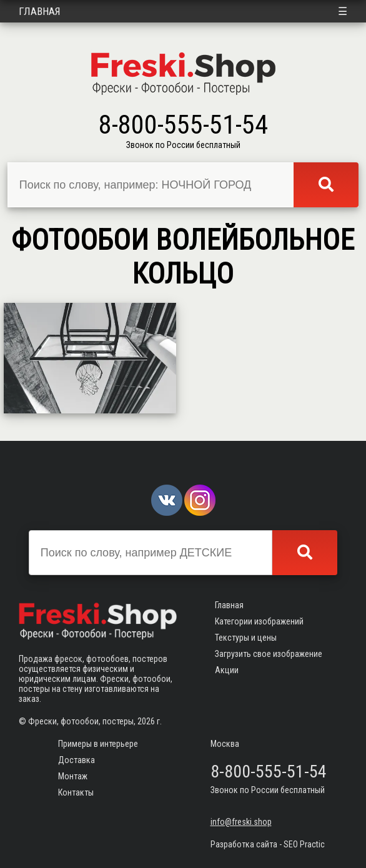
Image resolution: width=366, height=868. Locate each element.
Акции (227, 670)
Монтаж (73, 776)
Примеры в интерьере (98, 744)
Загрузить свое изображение (269, 654)
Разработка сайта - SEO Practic (268, 844)
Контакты (76, 792)
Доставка (77, 760)
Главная (40, 11)
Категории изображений (259, 621)
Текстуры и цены (246, 638)
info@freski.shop (241, 822)
